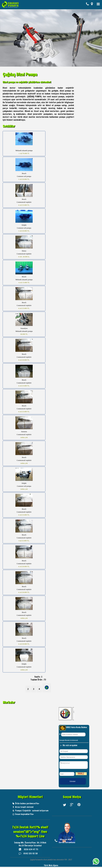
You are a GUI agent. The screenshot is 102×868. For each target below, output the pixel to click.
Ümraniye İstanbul (33, 847)
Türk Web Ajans (51, 867)
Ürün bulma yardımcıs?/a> (27, 805)
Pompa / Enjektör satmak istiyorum (32, 812)
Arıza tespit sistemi (24, 808)
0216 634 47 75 (31, 851)
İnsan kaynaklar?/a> (24, 815)
